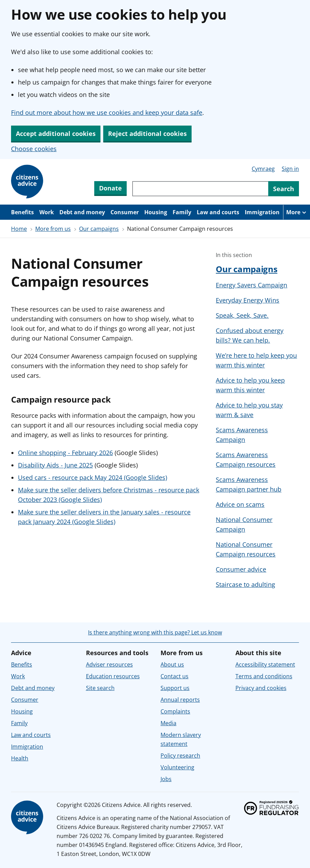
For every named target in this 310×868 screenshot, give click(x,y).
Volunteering (177, 767)
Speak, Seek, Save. (242, 315)
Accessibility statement (265, 664)
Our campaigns (99, 229)
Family (182, 212)
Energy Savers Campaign (251, 285)
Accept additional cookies (56, 134)
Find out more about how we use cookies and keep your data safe (107, 112)
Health (20, 758)
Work (47, 212)
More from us (53, 229)
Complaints (175, 711)
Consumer (125, 212)
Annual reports (180, 700)
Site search (100, 688)
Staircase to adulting (245, 584)
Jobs (166, 779)
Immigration (262, 212)
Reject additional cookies (147, 134)
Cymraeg (263, 169)
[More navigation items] (297, 212)
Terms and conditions (264, 676)
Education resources (113, 676)
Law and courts (218, 212)
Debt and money (82, 212)
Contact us (175, 676)
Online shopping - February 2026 (65, 453)
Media (168, 723)
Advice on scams (240, 504)
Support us (175, 688)
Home (19, 229)
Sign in (290, 169)
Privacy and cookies (261, 688)
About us (172, 664)
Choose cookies (34, 149)
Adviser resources (109, 664)
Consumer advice (241, 569)
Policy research (180, 756)
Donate (110, 188)
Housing (156, 212)
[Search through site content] (200, 189)
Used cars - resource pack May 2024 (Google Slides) (93, 477)
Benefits (22, 212)
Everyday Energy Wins (248, 300)
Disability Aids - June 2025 (55, 465)
